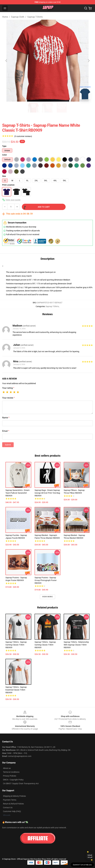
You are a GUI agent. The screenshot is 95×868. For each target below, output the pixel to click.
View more (48, 597)
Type (4, 146)
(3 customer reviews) (23, 136)
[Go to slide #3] (62, 108)
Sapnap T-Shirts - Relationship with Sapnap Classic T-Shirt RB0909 (76, 645)
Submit (8, 445)
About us (7, 768)
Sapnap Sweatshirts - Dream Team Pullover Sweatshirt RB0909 (17, 493)
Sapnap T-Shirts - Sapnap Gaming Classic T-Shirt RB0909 (16, 645)
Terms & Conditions (11, 772)
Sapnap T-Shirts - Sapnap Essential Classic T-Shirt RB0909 (16, 690)
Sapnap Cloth (18, 17)
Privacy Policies (10, 776)
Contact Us (8, 808)
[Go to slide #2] (48, 108)
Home (5, 17)
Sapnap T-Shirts (35, 17)
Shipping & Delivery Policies (14, 796)
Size (4, 176)
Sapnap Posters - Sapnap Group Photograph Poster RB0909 (46, 580)
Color (5, 155)
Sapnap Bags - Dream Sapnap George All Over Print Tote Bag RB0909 (47, 493)
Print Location (8, 185)
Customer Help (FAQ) (12, 811)
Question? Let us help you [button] (82, 865)
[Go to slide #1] (33, 108)
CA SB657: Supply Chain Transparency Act (21, 783)
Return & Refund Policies (13, 804)
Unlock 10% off (90, 856)
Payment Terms (10, 800)
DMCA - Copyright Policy (13, 780)
